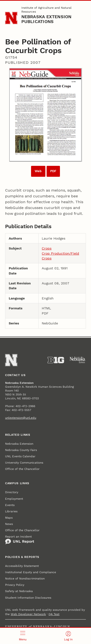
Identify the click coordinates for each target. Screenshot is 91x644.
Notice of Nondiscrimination (25, 579)
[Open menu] (23, 636)
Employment (14, 499)
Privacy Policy (15, 585)
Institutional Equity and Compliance (31, 572)
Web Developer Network (28, 614)
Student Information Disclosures (28, 598)
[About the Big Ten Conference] (56, 360)
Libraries (11, 511)
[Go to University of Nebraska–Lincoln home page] (11, 18)
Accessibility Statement (22, 566)
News (9, 524)
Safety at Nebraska (19, 591)
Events (10, 505)
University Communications (24, 463)
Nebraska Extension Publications (46, 19)
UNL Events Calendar (20, 456)
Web (38, 171)
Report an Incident (20, 540)
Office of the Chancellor (22, 469)
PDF (53, 171)
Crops (47, 248)
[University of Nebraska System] (78, 360)
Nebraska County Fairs (21, 450)
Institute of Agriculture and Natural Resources (46, 10)
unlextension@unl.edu (21, 418)
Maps (9, 518)
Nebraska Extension (19, 444)
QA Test (54, 614)
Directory (12, 492)
